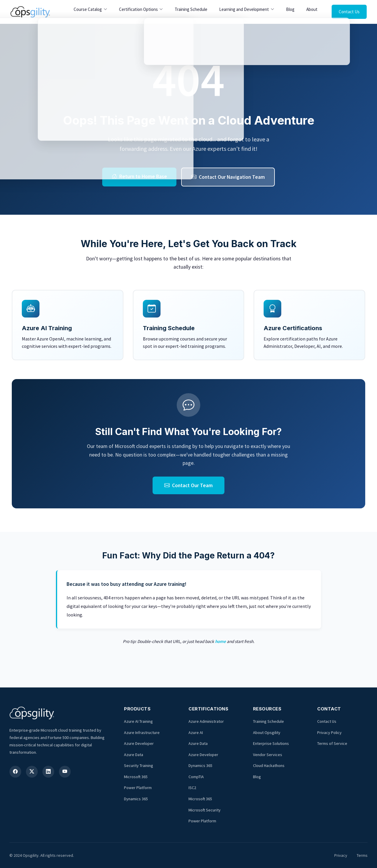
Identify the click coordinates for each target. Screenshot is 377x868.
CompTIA (196, 777)
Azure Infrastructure (142, 733)
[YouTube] (65, 772)
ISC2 (192, 788)
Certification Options (138, 9)
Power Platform (138, 788)
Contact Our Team (188, 485)
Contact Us (349, 12)
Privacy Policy (329, 733)
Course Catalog (88, 9)
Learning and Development (244, 9)
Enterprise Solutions (271, 743)
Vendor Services (268, 755)
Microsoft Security (205, 810)
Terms (362, 855)
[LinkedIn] (48, 772)
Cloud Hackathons (269, 766)
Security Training (139, 766)
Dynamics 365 (136, 799)
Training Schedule (191, 9)
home (220, 641)
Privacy (341, 855)
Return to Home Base (139, 176)
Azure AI (196, 733)
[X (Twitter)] (32, 772)
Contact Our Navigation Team (228, 177)
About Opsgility (267, 733)
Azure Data (134, 755)
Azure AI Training (138, 721)
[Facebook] (15, 772)
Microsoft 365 (136, 777)
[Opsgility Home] (30, 12)
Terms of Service (332, 743)
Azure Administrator (206, 721)
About (312, 9)
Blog (290, 9)
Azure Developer (139, 743)
